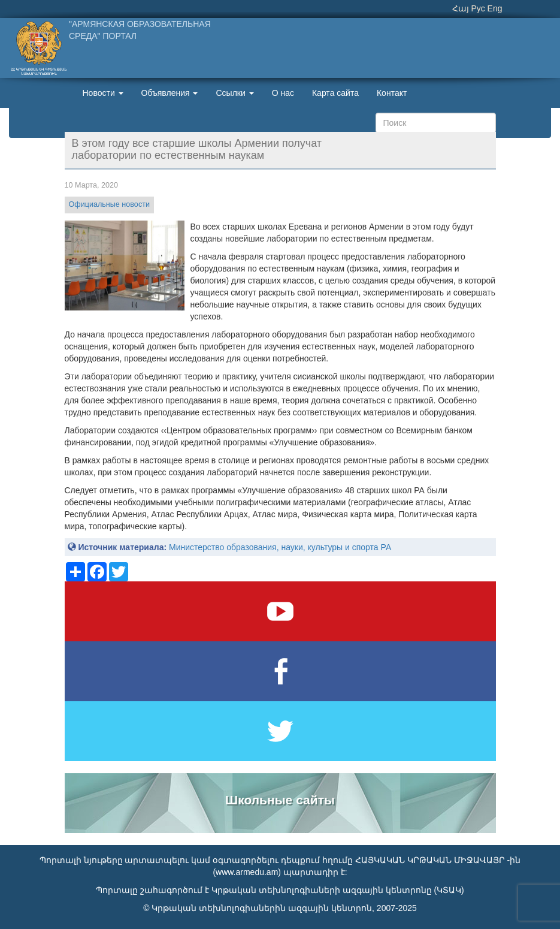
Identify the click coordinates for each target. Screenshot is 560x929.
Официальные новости (109, 204)
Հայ (461, 8)
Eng (495, 8)
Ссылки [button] (234, 93)
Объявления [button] (170, 93)
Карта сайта (335, 93)
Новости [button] (103, 93)
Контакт (392, 93)
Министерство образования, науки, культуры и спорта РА (280, 547)
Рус (478, 8)
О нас (283, 93)
